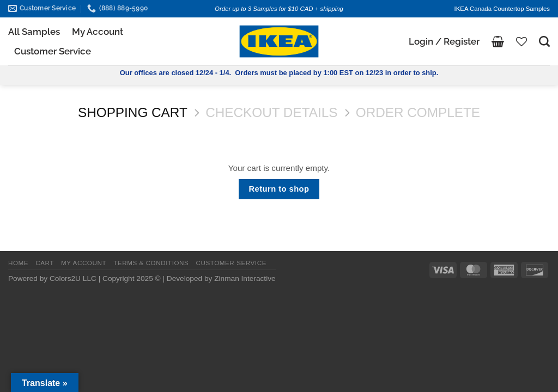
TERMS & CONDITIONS (151, 263)
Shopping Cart (133, 112)
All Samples (34, 32)
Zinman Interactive (245, 278)
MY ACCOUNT (84, 263)
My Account (98, 32)
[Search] (544, 41)
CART (45, 263)
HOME (18, 263)
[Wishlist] (521, 41)
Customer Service (53, 51)
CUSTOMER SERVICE (231, 263)
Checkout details (271, 112)
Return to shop (279, 189)
